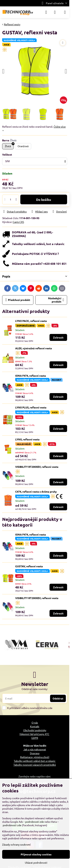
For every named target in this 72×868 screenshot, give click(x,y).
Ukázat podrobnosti (36, 863)
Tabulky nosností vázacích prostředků (35, 765)
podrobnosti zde (35, 822)
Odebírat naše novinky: (35, 689)
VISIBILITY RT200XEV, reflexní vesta (37, 467)
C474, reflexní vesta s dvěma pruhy (36, 492)
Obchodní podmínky (35, 730)
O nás (35, 722)
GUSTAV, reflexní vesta (29, 566)
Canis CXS (18, 222)
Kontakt (35, 726)
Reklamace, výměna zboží (35, 757)
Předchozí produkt (18, 300)
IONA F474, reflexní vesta (31, 376)
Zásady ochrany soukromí (16, 844)
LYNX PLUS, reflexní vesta (31, 407)
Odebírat (58, 698)
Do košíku (44, 199)
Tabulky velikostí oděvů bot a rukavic (35, 761)
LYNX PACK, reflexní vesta (31, 321)
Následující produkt (56, 300)
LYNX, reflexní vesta (27, 439)
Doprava (35, 753)
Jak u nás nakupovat (35, 749)
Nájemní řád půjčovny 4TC (34, 734)
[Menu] (65, 12)
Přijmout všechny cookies (36, 854)
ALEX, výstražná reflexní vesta (34, 348)
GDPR (35, 738)
